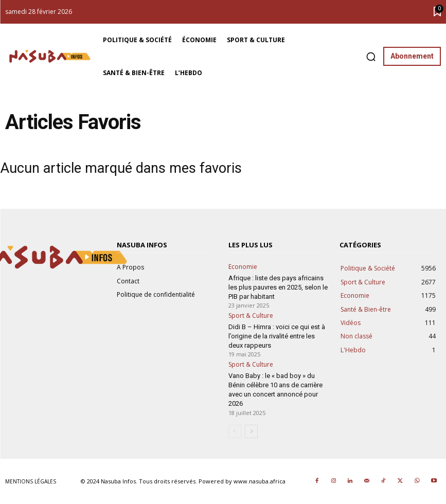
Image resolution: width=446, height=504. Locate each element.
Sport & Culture (251, 316)
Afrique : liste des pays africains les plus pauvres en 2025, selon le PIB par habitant (278, 287)
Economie (243, 267)
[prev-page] (235, 431)
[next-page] (251, 431)
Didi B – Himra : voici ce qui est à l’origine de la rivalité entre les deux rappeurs (277, 336)
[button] (371, 57)
